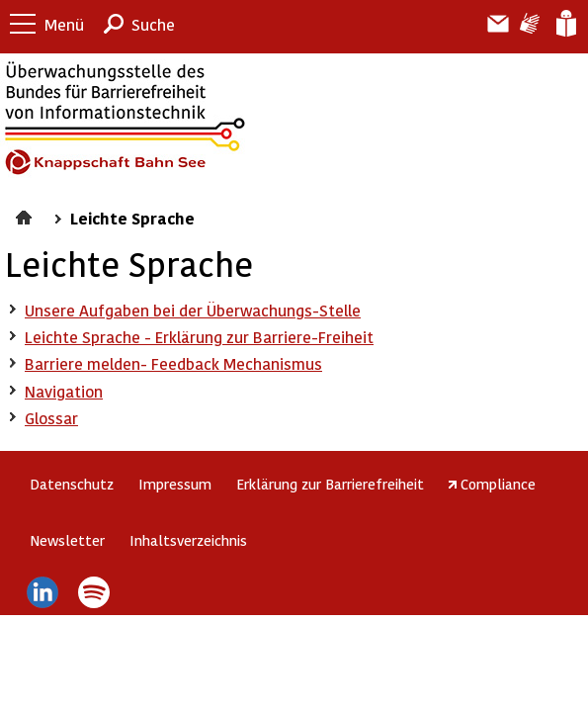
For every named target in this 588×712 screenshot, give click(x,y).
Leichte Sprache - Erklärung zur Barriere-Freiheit (199, 337)
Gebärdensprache (528, 24)
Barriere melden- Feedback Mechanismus (173, 363)
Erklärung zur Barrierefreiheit (330, 484)
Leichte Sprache (565, 24)
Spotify (94, 592)
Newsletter (67, 540)
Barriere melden (490, 24)
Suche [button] (153, 24)
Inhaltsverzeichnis (188, 540)
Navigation (64, 391)
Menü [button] (64, 24)
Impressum (175, 484)
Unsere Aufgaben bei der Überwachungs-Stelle (193, 310)
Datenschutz (72, 484)
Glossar (51, 418)
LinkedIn (42, 592)
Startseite (26, 215)
